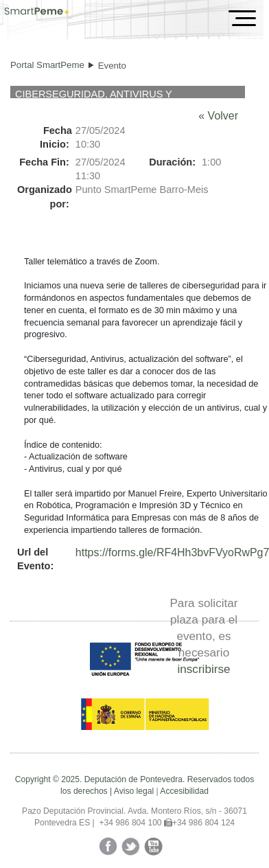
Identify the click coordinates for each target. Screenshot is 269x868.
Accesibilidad (184, 791)
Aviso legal (134, 791)
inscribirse (203, 669)
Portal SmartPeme (47, 65)
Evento (112, 66)
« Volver (218, 116)
